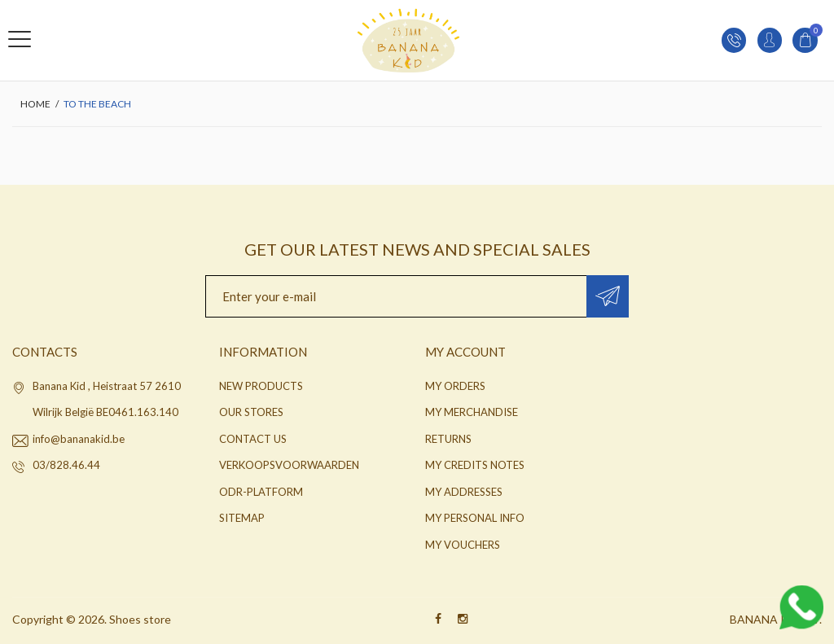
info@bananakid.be (79, 439)
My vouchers (463, 545)
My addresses (464, 492)
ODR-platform (261, 492)
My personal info (475, 518)
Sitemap (242, 518)
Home (35, 104)
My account (465, 352)
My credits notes (475, 465)
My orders (455, 386)
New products (261, 386)
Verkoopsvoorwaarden (289, 465)
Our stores (251, 412)
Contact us (253, 439)
